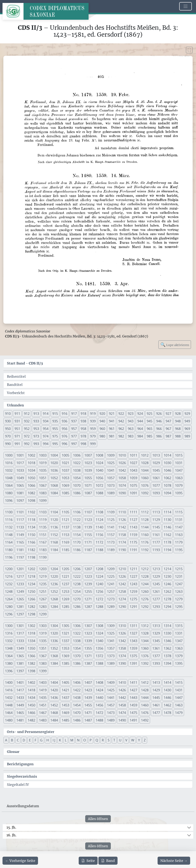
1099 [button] (43, 501)
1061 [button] (156, 478)
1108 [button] (99, 512)
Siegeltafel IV (18, 785)
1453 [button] (65, 705)
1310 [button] (122, 626)
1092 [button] (145, 493)
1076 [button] (145, 485)
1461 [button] (156, 705)
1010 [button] (122, 455)
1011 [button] (133, 455)
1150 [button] (31, 535)
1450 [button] (31, 705)
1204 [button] (54, 569)
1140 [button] (99, 527)
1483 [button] (43, 720)
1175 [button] (133, 542)
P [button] (91, 740)
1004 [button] (54, 455)
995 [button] (55, 444)
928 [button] (178, 414)
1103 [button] (43, 512)
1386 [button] (77, 663)
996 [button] (65, 444)
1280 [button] (9, 607)
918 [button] (83, 414)
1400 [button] (9, 682)
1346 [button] (167, 641)
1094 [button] (167, 493)
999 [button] (93, 444)
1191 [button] (133, 550)
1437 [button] (65, 698)
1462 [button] (167, 705)
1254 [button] (77, 592)
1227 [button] (133, 576)
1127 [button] (133, 520)
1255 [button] (88, 592)
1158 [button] (122, 535)
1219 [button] (43, 576)
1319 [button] (43, 633)
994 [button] (46, 444)
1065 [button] (20, 485)
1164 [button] (9, 542)
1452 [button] (54, 705)
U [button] (120, 740)
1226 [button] (122, 576)
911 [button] (17, 414)
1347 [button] (179, 641)
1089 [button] (111, 493)
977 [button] (74, 436)
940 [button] (102, 421)
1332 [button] (9, 641)
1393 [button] (156, 663)
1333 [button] (20, 641)
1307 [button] (88, 626)
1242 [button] (122, 584)
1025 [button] (111, 463)
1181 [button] (20, 550)
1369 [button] (65, 656)
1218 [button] (31, 576)
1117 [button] (20, 520)
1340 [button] (99, 641)
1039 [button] (88, 470)
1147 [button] (179, 527)
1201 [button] (20, 569)
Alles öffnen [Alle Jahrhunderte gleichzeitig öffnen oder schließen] (98, 819)
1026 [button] (122, 463)
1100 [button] (9, 512)
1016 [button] (9, 463)
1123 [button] (88, 520)
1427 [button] (133, 690)
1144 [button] (145, 527)
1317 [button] (20, 633)
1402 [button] (31, 682)
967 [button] (168, 429)
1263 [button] (179, 592)
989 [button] (187, 436)
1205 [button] (65, 569)
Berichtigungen (20, 764)
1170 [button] (77, 542)
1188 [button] (99, 550)
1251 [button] (43, 592)
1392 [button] (145, 663)
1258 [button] (122, 592)
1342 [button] (122, 641)
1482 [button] (31, 720)
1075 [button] (133, 485)
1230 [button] (167, 576)
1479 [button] (179, 713)
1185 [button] (65, 550)
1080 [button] (9, 493)
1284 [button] (54, 607)
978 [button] (83, 436)
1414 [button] (167, 682)
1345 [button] (156, 641)
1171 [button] (88, 542)
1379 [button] (179, 656)
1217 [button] (20, 576)
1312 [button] (145, 626)
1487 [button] (88, 720)
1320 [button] (54, 633)
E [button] (30, 740)
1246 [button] (167, 584)
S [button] (109, 740)
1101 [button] (20, 512)
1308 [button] (99, 626)
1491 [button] (133, 720)
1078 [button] (167, 485)
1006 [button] (77, 455)
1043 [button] (133, 470)
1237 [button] (65, 584)
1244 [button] (145, 584)
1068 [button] (54, 485)
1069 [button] (65, 485)
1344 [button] (145, 641)
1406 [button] (77, 682)
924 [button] (140, 414)
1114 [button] (167, 512)
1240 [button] (99, 584)
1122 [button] (77, 520)
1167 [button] (43, 542)
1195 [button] (179, 550)
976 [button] (65, 436)
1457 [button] (111, 705)
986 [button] (159, 436)
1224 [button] (99, 576)
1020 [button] (54, 463)
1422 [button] (77, 690)
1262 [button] (167, 592)
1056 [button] (99, 478)
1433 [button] (20, 698)
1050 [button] (31, 478)
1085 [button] (65, 493)
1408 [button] (99, 682)
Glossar (13, 752)
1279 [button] (179, 599)
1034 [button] (31, 470)
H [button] (48, 740)
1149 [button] (20, 535)
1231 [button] (179, 576)
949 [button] (187, 421)
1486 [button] (77, 720)
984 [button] (140, 436)
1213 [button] (156, 569)
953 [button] (36, 429)
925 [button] (150, 414)
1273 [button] (111, 599)
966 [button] (159, 429)
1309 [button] (111, 626)
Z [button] (145, 740)
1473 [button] (111, 713)
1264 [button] (9, 599)
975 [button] (55, 436)
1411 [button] (133, 682)
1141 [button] (111, 527)
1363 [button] (179, 648)
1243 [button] (133, 584)
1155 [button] (88, 535)
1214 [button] (167, 569)
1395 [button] (179, 663)
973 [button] (36, 436)
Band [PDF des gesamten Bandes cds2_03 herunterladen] (108, 861)
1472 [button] (99, 713)
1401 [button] (20, 682)
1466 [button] (31, 713)
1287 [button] (88, 607)
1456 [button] (99, 705)
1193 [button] (156, 550)
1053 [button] (65, 478)
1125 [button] (111, 520)
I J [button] (54, 740)
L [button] (66, 740)
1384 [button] (54, 663)
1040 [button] (99, 470)
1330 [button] (167, 633)
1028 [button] (145, 463)
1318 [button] (31, 633)
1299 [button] (43, 614)
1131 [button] (179, 520)
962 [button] (121, 429)
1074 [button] (122, 485)
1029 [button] (156, 463)
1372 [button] (99, 656)
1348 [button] (9, 648)
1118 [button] (31, 520)
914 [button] (46, 414)
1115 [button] (179, 512)
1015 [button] (179, 455)
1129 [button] (156, 520)
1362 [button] (167, 648)
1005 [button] (65, 455)
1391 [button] (133, 663)
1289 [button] (111, 607)
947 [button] (168, 421)
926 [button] (159, 414)
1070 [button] (77, 485)
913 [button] (36, 414)
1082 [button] (31, 493)
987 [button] (168, 436)
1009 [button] (111, 455)
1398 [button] (31, 671)
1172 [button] (99, 542)
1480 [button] (9, 720)
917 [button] (74, 414)
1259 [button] (133, 592)
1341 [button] (111, 641)
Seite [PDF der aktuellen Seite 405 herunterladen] (88, 861)
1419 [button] (43, 690)
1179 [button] (179, 542)
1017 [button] (20, 463)
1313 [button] (156, 626)
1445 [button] (156, 698)
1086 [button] (77, 493)
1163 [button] (179, 535)
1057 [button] (111, 478)
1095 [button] (179, 493)
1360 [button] (145, 648)
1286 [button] (77, 607)
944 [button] (140, 421)
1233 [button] (20, 584)
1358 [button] (122, 648)
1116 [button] (9, 520)
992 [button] (27, 444)
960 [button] (102, 429)
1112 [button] (145, 512)
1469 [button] (65, 713)
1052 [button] (54, 478)
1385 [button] (65, 663)
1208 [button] (99, 569)
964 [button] (140, 429)
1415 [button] (179, 682)
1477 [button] (156, 713)
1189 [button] (111, 550)
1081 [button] (20, 493)
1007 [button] (88, 455)
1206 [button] (77, 569)
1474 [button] (122, 713)
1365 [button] (20, 656)
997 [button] (74, 444)
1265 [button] (20, 599)
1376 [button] (145, 656)
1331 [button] (179, 633)
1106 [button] (77, 512)
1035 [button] (43, 470)
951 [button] (17, 429)
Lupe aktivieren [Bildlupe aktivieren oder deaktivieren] (175, 344)
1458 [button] (122, 705)
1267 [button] (43, 599)
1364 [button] (9, 656)
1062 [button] (167, 478)
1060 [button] (145, 478)
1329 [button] (156, 633)
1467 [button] (43, 713)
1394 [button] (167, 663)
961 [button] (112, 429)
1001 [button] (20, 455)
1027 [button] (133, 463)
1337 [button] (65, 641)
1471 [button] (88, 713)
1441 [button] (111, 698)
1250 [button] (31, 592)
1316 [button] (9, 633)
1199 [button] (43, 557)
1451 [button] (43, 705)
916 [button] (65, 414)
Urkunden (15, 405)
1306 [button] (77, 626)
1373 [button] (111, 656)
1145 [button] (156, 527)
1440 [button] (99, 698)
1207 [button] (88, 569)
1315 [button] (179, 626)
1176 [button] (145, 542)
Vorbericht (16, 393)
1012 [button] (145, 455)
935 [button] (55, 421)
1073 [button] (111, 485)
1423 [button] (88, 690)
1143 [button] (133, 527)
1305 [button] (65, 626)
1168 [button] (54, 542)
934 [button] (46, 421)
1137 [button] (65, 527)
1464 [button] (9, 713)
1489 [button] (111, 720)
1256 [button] (99, 592)
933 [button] (36, 421)
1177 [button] (156, 542)
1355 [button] (88, 648)
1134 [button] (31, 527)
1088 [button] (99, 493)
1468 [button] (54, 713)
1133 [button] (20, 527)
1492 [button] (145, 720)
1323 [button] (88, 633)
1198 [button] (31, 557)
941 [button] (112, 421)
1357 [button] (111, 648)
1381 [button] (20, 663)
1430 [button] (167, 690)
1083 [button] (43, 493)
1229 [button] (156, 576)
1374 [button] (122, 656)
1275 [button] (133, 599)
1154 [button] (77, 535)
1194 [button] (167, 550)
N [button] (78, 740)
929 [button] (187, 414)
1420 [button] (54, 690)
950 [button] (8, 429)
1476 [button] (145, 713)
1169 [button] (65, 542)
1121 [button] (65, 520)
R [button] (103, 740)
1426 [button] (122, 690)
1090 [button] (122, 493)
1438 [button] (77, 698)
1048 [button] (9, 478)
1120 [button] (54, 520)
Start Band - (25, 363)
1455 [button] (88, 705)
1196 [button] (9, 557)
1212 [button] (145, 569)
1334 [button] (31, 641)
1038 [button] (77, 470)
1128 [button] (145, 520)
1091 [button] (133, 493)
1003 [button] (43, 455)
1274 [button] (122, 599)
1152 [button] (54, 535)
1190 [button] (122, 550)
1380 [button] (9, 663)
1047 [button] (179, 470)
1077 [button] (156, 485)
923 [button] (131, 414)
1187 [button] (88, 550)
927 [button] (168, 414)
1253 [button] (65, 592)
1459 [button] (133, 705)
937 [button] (74, 421)
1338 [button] (77, 641)
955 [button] (55, 429)
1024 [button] (99, 463)
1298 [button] (31, 614)
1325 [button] (111, 633)
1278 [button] (167, 599)
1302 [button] (31, 626)
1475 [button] (133, 713)
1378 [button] (167, 656)
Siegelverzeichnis (22, 776)
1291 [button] (133, 607)
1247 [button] (179, 584)
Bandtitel (15, 385)
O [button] (85, 740)
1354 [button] (77, 648)
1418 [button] (31, 690)
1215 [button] (179, 569)
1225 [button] (111, 576)
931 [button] (17, 421)
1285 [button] (65, 607)
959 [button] (93, 429)
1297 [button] (20, 614)
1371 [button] (88, 656)
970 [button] (8, 436)
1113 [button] (156, 512)
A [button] (6, 740)
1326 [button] (122, 633)
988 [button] (178, 436)
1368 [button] (54, 656)
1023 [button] (88, 463)
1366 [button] (31, 656)
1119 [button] (43, 520)
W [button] (133, 740)
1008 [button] (99, 455)
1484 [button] (54, 720)
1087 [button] (88, 493)
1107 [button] (88, 512)
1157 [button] (111, 535)
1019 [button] (43, 463)
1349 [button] (20, 648)
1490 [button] (122, 720)
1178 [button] (167, 542)
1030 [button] (167, 463)
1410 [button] (122, 682)
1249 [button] (20, 592)
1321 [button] (65, 633)
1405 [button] (65, 682)
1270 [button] (77, 599)
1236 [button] (54, 584)
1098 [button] (31, 501)
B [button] (12, 740)
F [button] (35, 740)
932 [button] (27, 421)
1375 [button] (133, 656)
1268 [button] (54, 599)
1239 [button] (88, 584)
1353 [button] (65, 648)
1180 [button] (9, 550)
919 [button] (93, 414)
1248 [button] (9, 592)
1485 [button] (65, 720)
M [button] (72, 740)
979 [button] (93, 436)
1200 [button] (9, 569)
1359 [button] (133, 648)
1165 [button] (20, 542)
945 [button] (150, 421)
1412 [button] (145, 682)
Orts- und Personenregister (31, 732)
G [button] (41, 740)
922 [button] (121, 414)
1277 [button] (156, 599)
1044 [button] (145, 470)
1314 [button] (167, 626)
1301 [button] (20, 626)
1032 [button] (9, 470)
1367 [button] (43, 656)
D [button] (24, 740)
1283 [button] (43, 607)
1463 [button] (179, 705)
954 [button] (46, 429)
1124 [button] (99, 520)
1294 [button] (167, 607)
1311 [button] (133, 626)
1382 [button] (31, 663)
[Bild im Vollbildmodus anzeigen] (189, 50)
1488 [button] (99, 720)
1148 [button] (9, 535)
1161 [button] (156, 535)
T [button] (114, 740)
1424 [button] (99, 690)
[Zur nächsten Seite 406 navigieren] (174, 861)
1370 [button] (77, 656)
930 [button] (8, 421)
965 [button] (150, 429)
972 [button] (27, 436)
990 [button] (8, 444)
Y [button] (139, 740)
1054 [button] (77, 478)
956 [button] (65, 429)
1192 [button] (145, 550)
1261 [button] (156, 592)
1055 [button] (88, 478)
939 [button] (93, 421)
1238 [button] (77, 584)
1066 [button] (31, 485)
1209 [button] (111, 569)
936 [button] (65, 421)
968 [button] (178, 429)
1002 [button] (31, 455)
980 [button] (102, 436)
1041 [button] (111, 470)
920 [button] (102, 414)
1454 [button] (77, 705)
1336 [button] (54, 641)
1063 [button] (179, 478)
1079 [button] (179, 485)
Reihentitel (16, 376)
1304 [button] (54, 626)
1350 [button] (31, 648)
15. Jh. (11, 827)
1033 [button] (20, 470)
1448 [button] (9, 705)
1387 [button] (88, 663)
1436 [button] (54, 698)
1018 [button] (31, 463)
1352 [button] (54, 648)
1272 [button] (99, 599)
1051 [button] (43, 478)
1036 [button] (54, 470)
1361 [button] (156, 648)
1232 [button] (9, 584)
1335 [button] (43, 641)
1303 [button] (43, 626)
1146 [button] (167, 527)
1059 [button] (133, 478)
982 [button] (121, 436)
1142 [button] (122, 527)
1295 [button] (179, 607)
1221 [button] (65, 576)
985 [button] (150, 436)
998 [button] (83, 444)
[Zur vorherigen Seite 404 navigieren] (20, 861)
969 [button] (187, 429)
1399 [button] (43, 671)
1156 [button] (99, 535)
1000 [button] (9, 455)
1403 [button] (43, 682)
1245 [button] (156, 584)
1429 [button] (156, 690)
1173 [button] (111, 542)
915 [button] (55, 414)
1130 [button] (167, 520)
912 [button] (27, 414)
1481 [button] (20, 720)
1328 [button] (145, 633)
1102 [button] (31, 512)
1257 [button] (111, 592)
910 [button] (8, 414)
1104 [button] (54, 512)
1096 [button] (9, 501)
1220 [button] (54, 576)
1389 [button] (111, 663)
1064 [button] (9, 485)
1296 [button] (9, 614)
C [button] (18, 740)
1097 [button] (20, 501)
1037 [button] (65, 470)
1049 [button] (20, 478)
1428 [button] (145, 690)
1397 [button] (20, 671)
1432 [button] (9, 698)
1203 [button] (43, 569)
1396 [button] (9, 671)
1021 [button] (65, 463)
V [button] (126, 740)
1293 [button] (156, 607)
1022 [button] (77, 463)
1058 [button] (122, 478)
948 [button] (178, 421)
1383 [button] (43, 663)
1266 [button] (31, 599)
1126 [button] (122, 520)
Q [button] (97, 740)
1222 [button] (77, 576)
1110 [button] (122, 512)
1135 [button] (43, 527)
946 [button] (159, 421)
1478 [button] (167, 713)
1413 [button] (156, 682)
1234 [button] (31, 584)
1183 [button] (43, 550)
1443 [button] (133, 698)
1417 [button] (20, 690)
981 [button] (112, 436)
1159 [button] (133, 535)
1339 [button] (88, 641)
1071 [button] (88, 485)
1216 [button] (9, 576)
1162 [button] (167, 535)
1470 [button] (77, 713)
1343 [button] (133, 641)
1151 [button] (43, 535)
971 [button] (17, 436)
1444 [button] (145, 698)
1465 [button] (20, 713)
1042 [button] (122, 470)
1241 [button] (111, 584)
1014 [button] (167, 455)
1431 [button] (179, 690)
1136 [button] (54, 527)
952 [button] (27, 429)
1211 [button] (133, 569)
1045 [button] (156, 470)
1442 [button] (122, 698)
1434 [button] (31, 698)
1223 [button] (88, 576)
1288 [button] (99, 607)
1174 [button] (122, 542)
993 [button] (36, 444)
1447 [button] (179, 698)
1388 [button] (99, 663)
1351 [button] (43, 648)
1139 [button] (88, 527)
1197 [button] (20, 557)
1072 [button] (99, 485)
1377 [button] (156, 656)
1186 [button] (77, 550)
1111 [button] (133, 512)
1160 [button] (145, 535)
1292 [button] (145, 607)
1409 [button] (111, 682)
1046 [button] (167, 470)
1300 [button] (9, 626)
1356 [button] (99, 648)
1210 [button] (122, 569)
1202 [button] (31, 569)
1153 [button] (65, 535)
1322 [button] (77, 633)
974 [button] (46, 436)
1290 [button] (122, 607)
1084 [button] (54, 493)
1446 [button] (167, 698)
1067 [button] (43, 485)
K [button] (60, 740)
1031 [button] (179, 463)
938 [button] (83, 421)
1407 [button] (88, 682)
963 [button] (131, 429)
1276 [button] (145, 599)
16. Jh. (11, 835)
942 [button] (121, 421)
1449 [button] (20, 705)
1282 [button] (31, 607)
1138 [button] (77, 527)
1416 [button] (9, 690)
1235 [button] (43, 584)
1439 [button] (88, 698)
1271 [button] (88, 599)
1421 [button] (65, 690)
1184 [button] (54, 550)
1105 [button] (65, 512)
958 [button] (83, 429)
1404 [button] (54, 682)
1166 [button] (31, 542)
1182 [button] (31, 550)
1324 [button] (99, 633)
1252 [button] (54, 592)
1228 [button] (145, 576)
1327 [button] (133, 633)
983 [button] (131, 436)
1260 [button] (145, 592)
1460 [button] (145, 705)
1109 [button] (111, 512)
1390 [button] (122, 663)
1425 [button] (111, 690)
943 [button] (131, 421)
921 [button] (112, 414)
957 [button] (74, 429)
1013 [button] (156, 455)
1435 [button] (43, 698)
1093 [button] (156, 493)
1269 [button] (65, 599)
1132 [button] (9, 527)
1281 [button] (20, 607)
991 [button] (17, 444)
